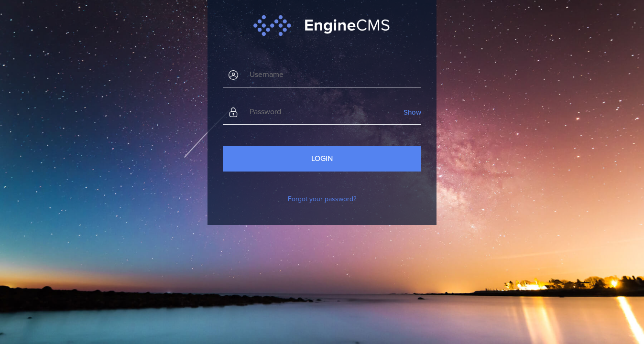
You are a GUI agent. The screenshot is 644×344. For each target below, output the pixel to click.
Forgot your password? (322, 199)
